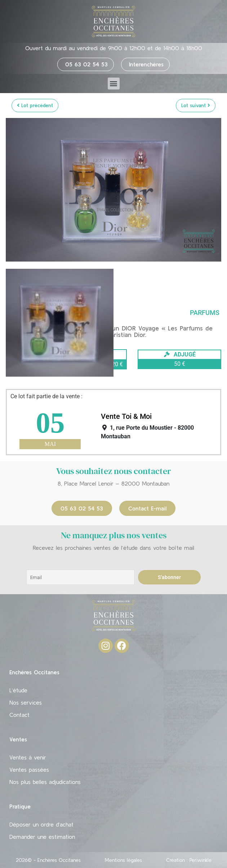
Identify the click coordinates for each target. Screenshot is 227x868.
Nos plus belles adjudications (45, 782)
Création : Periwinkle (189, 860)
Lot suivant (196, 105)
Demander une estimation (42, 837)
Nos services (26, 702)
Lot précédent (35, 105)
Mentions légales (123, 860)
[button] (114, 84)
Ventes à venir (28, 757)
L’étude (18, 690)
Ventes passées (29, 770)
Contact (19, 715)
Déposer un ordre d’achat (41, 824)
